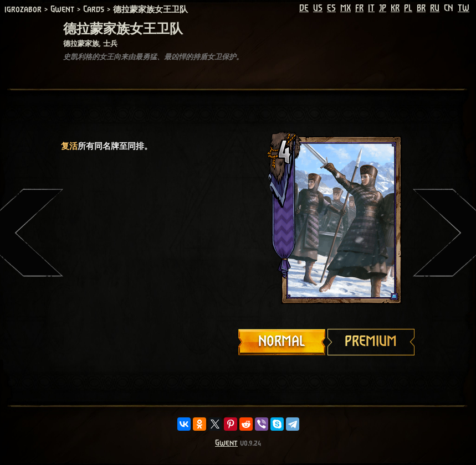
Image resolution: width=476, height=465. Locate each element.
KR (395, 8)
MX (346, 8)
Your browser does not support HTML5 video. (327, 220)
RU (435, 8)
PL (408, 8)
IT (371, 8)
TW (464, 8)
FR (359, 8)
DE (304, 8)
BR (421, 8)
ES (331, 8)
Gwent (226, 443)
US (318, 8)
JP (383, 8)
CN (449, 8)
